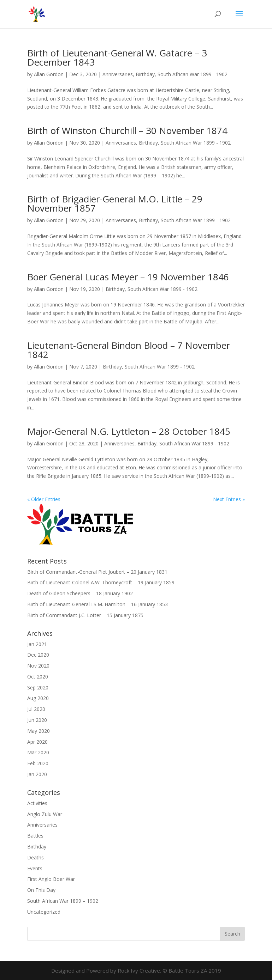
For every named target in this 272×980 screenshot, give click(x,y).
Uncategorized (44, 912)
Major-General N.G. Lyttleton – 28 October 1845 (129, 431)
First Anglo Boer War (51, 879)
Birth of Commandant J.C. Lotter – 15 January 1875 (85, 615)
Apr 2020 (37, 742)
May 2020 (39, 731)
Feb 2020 (38, 763)
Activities (37, 803)
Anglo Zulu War (45, 814)
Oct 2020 (38, 677)
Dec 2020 (38, 655)
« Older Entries (44, 499)
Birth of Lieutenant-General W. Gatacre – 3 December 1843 (117, 57)
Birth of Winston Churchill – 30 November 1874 (127, 130)
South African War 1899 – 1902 (63, 901)
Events (35, 868)
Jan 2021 (37, 644)
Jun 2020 (37, 720)
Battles (35, 836)
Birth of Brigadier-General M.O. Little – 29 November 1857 (115, 203)
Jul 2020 (36, 709)
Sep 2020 (38, 687)
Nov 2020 (38, 666)
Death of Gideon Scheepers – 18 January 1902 (80, 593)
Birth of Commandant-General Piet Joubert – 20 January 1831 (97, 572)
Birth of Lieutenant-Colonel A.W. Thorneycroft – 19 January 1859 (101, 582)
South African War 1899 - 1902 (193, 74)
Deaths (36, 857)
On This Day (41, 890)
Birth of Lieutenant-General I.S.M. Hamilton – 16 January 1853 (97, 604)
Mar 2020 (38, 752)
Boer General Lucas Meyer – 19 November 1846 (128, 277)
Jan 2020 (37, 774)
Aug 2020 (38, 698)
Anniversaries (118, 74)
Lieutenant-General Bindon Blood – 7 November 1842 (129, 350)
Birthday (145, 74)
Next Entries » (229, 499)
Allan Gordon (49, 74)
